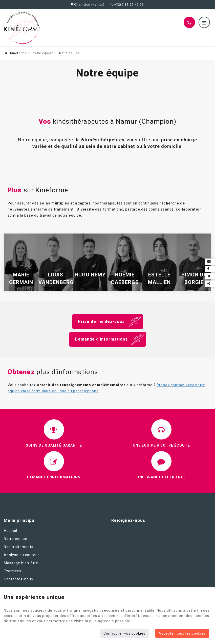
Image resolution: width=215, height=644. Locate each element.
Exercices (13, 571)
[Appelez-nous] (189, 22)
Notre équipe (43, 53)
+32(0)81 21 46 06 (127, 5)
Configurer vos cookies (124, 633)
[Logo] (23, 28)
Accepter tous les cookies (182, 633)
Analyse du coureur (21, 555)
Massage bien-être (21, 563)
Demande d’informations (101, 339)
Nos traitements (19, 547)
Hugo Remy (90, 275)
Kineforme (16, 53)
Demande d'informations (54, 477)
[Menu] (204, 22)
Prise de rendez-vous (101, 321)
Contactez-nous (18, 579)
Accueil (10, 531)
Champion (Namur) (88, 5)
